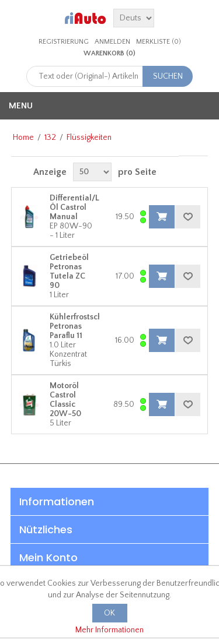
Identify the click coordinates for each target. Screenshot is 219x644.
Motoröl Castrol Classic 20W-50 (65, 400)
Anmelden (112, 42)
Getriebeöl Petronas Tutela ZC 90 (69, 272)
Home (23, 138)
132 (50, 138)
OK (109, 613)
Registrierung (64, 42)
